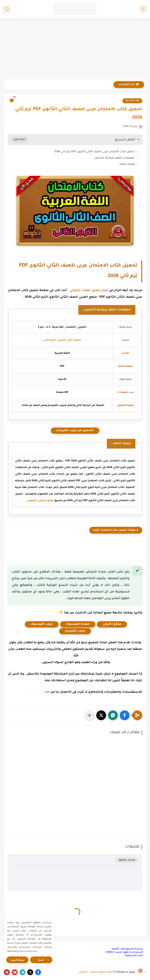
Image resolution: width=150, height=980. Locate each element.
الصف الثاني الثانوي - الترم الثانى (62, 340)
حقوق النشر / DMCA (118, 952)
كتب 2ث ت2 (132, 101)
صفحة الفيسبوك (78, 624)
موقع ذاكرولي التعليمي (40, 501)
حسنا (41, 960)
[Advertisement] (75, 49)
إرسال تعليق (127, 860)
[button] (125, 715)
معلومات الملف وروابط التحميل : (114, 158)
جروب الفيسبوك (42, 624)
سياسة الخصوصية (132, 949)
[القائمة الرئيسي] (143, 9)
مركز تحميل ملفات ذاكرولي (89, 291)
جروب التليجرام (75, 631)
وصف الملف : (126, 164)
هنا (47, 692)
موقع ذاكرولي (112, 624)
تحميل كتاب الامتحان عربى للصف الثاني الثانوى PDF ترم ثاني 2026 (94, 152)
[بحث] (7, 9)
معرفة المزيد (17, 960)
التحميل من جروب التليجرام (75, 431)
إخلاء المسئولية (134, 956)
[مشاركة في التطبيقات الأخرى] (89, 715)
